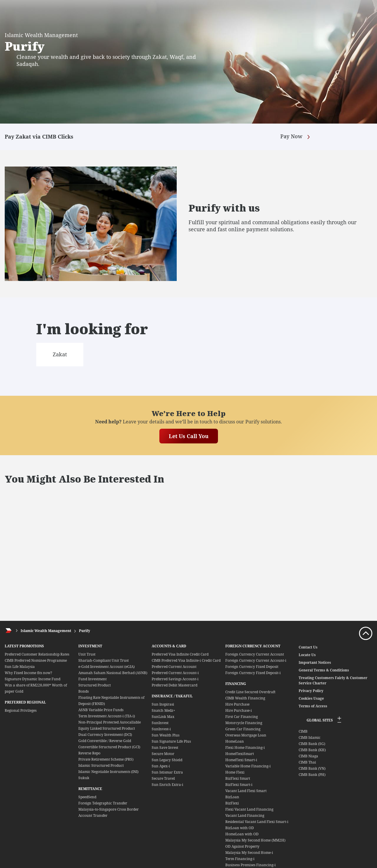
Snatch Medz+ (163, 710)
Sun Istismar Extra (167, 772)
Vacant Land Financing (245, 815)
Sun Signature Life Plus (171, 741)
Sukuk (84, 778)
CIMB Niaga (308, 756)
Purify (85, 631)
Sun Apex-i (161, 766)
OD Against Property (242, 846)
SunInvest (160, 723)
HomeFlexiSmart (240, 754)
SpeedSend (87, 797)
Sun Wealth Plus (166, 735)
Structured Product (95, 685)
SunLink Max (163, 717)
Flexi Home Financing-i (245, 748)
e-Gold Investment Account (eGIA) (106, 667)
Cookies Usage (311, 698)
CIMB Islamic (310, 738)
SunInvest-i (161, 729)
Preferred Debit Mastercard (175, 685)
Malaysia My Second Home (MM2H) (255, 840)
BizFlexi (232, 803)
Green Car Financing (243, 729)
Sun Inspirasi (163, 704)
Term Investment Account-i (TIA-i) (107, 716)
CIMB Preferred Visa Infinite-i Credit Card (186, 660)
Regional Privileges (21, 710)
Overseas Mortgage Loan (246, 735)
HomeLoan (235, 741)
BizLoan (232, 797)
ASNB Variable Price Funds (101, 710)
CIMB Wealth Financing (245, 698)
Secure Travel (163, 778)
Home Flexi (235, 772)
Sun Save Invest (165, 748)
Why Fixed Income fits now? (28, 673)
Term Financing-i (240, 859)
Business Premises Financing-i (250, 865)
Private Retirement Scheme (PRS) (106, 759)
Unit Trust (87, 654)
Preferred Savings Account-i (175, 679)
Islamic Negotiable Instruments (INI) (108, 772)
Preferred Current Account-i (175, 673)
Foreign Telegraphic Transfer (103, 803)
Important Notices (315, 662)
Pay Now (296, 137)
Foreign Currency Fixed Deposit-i (253, 673)
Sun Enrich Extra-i (167, 785)
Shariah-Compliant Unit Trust (104, 660)
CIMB (303, 731)
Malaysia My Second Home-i (249, 853)
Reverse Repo (89, 753)
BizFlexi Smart (238, 778)
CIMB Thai (307, 762)
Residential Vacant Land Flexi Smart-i (257, 822)
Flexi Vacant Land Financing (249, 809)
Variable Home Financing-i (248, 766)
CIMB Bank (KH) (312, 750)
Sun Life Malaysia (20, 667)
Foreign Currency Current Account (255, 654)
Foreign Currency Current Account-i (256, 660)
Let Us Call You (189, 436)
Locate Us (307, 655)
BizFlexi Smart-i (239, 785)
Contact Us (308, 647)
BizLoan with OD (240, 828)
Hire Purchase (237, 704)
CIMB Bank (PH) (312, 775)
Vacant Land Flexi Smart (246, 791)
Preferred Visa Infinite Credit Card (180, 654)
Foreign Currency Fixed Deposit (252, 667)
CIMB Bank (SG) (312, 744)
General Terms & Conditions (324, 670)
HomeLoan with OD (242, 834)
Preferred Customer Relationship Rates (37, 654)
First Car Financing (242, 717)
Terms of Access (313, 706)
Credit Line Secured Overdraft (250, 692)
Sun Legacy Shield (167, 760)
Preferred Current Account (174, 667)
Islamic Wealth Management (46, 631)
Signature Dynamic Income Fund (33, 679)
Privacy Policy (311, 691)
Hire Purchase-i (239, 710)
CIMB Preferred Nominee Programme (36, 660)
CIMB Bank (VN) (312, 768)
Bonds (83, 691)
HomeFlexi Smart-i (241, 760)
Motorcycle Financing (244, 723)
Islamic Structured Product (101, 765)
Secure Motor (163, 754)
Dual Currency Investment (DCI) (105, 735)
